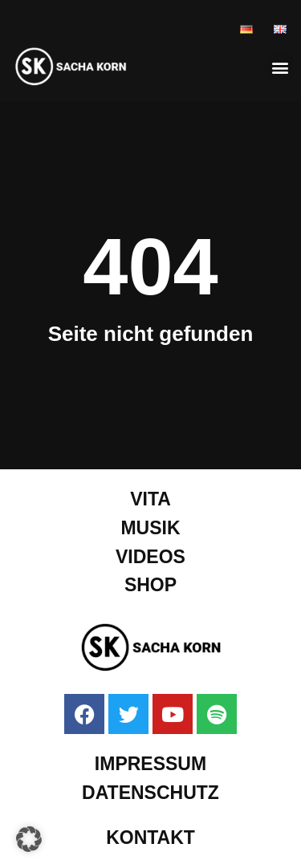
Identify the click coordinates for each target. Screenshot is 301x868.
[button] (280, 67)
